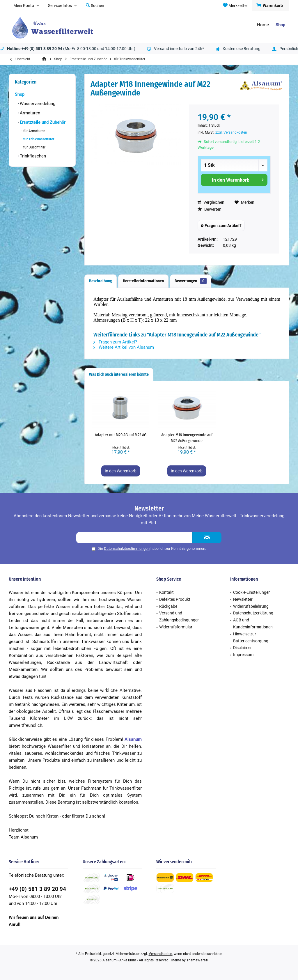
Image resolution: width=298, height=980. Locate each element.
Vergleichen (211, 202)
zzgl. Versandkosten (231, 132)
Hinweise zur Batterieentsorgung (251, 637)
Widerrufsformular (176, 627)
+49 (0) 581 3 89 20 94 (37, 889)
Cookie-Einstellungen (252, 592)
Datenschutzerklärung (253, 613)
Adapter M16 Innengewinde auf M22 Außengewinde (187, 438)
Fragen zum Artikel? (221, 226)
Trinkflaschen (32, 156)
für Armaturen (34, 131)
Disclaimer (242, 648)
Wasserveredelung (37, 104)
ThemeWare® (197, 960)
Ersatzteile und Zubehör (42, 122)
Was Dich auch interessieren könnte (119, 374)
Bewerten (210, 209)
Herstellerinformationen (143, 281)
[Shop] (280, 25)
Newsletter (243, 599)
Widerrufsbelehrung (251, 606)
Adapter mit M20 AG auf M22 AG (121, 435)
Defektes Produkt (175, 599)
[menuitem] (270, 6)
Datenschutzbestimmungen (127, 549)
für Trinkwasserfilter (38, 139)
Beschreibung (101, 281)
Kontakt (166, 592)
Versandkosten (160, 954)
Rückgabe (168, 606)
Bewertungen (191, 281)
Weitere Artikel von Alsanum (124, 347)
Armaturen (29, 113)
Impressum (243, 655)
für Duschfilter (34, 147)
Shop (20, 94)
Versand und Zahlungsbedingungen (179, 616)
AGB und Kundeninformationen (253, 623)
